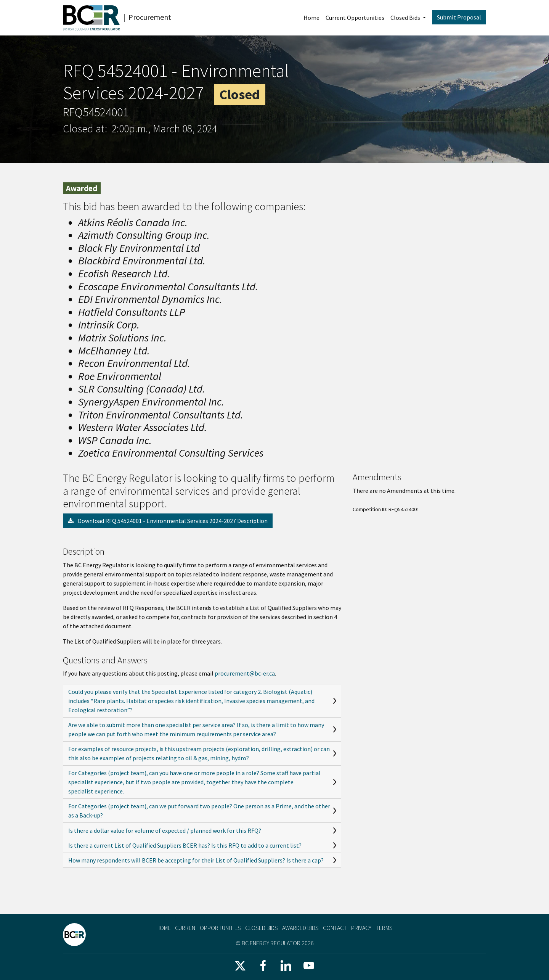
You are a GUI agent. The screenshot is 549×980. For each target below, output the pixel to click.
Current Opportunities (355, 18)
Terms (384, 928)
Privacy (361, 928)
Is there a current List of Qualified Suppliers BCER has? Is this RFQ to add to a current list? (185, 845)
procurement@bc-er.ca (245, 673)
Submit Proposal (459, 17)
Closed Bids (406, 18)
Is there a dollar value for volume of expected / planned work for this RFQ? (165, 830)
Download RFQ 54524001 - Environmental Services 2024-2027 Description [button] (168, 521)
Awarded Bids (300, 928)
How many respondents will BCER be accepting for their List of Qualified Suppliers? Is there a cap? (196, 860)
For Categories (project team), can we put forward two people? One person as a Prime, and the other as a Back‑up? (199, 811)
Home (311, 18)
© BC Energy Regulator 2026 (275, 943)
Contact (335, 928)
